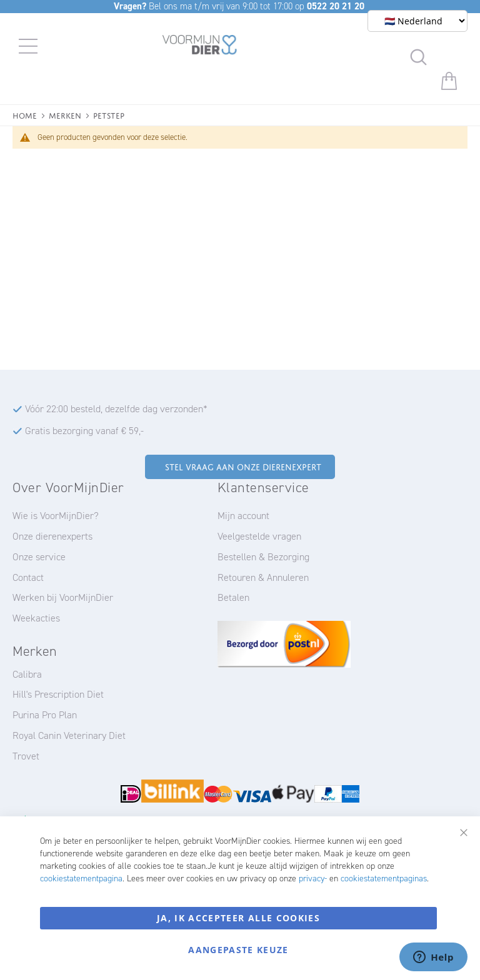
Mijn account (243, 516)
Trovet (26, 756)
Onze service (39, 557)
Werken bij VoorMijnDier (63, 597)
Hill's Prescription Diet (58, 694)
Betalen (233, 597)
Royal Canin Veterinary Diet (69, 735)
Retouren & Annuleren (263, 577)
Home (25, 115)
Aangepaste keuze (238, 950)
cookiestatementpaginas (384, 879)
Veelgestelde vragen (259, 536)
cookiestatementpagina (81, 879)
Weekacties (36, 618)
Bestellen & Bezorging (263, 557)
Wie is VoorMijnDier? (56, 516)
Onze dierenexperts (52, 536)
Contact (28, 577)
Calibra (27, 674)
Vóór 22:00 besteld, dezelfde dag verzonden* (116, 409)
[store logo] (200, 47)
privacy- (313, 879)
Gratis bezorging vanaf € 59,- (84, 431)
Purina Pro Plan (45, 715)
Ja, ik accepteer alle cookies (238, 918)
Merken (65, 115)
